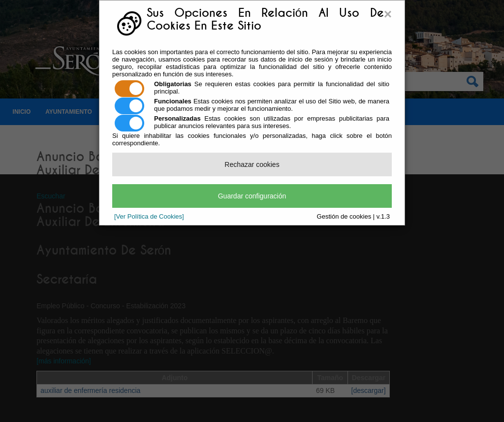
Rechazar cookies (252, 164)
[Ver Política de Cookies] (149, 216)
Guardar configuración (252, 196)
